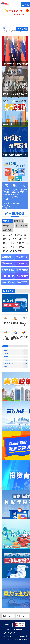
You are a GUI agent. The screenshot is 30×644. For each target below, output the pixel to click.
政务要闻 (6, 73)
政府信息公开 (15, 213)
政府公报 (7, 230)
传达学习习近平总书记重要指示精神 (16, 86)
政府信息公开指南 (8, 260)
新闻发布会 (21, 226)
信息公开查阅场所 (8, 285)
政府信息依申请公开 (22, 279)
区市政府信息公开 (22, 273)
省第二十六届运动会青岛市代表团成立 (16, 101)
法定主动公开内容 (8, 266)
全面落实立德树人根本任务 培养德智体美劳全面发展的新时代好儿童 (16, 90)
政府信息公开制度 (22, 260)
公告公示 (16, 72)
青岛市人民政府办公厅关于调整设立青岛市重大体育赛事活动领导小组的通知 (16, 239)
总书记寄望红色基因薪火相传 (15, 82)
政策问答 (7, 226)
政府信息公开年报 (22, 266)
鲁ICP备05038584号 (14, 630)
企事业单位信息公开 (8, 279)
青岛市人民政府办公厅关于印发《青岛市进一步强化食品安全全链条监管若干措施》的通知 (16, 243)
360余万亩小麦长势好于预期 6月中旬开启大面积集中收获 (16, 97)
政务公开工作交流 (22, 285)
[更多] (25, 64)
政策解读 (19, 221)
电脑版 (8, 625)
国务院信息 (8, 76)
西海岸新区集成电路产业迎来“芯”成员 (16, 93)
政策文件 (7, 221)
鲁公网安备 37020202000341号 (15, 636)
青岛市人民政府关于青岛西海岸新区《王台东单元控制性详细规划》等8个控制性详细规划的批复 (16, 235)
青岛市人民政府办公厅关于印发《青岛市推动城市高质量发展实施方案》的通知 (16, 247)
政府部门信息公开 (8, 273)
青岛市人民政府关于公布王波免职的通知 (16, 251)
